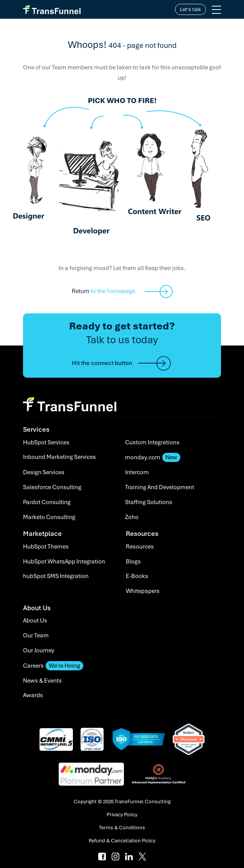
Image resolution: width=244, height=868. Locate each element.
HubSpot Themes (46, 547)
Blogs (133, 562)
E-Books (137, 576)
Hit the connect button (122, 363)
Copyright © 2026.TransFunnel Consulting (122, 802)
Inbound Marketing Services (59, 457)
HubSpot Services (46, 442)
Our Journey (39, 650)
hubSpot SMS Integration (56, 576)
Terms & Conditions (122, 828)
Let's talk (190, 9)
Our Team (36, 635)
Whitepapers (143, 591)
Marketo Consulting (49, 517)
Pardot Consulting (47, 502)
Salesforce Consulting (52, 487)
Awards (33, 695)
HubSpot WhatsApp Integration (64, 562)
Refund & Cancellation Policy (122, 841)
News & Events (42, 681)
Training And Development (160, 487)
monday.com (153, 457)
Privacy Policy (122, 815)
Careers (53, 666)
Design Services (44, 472)
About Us (35, 621)
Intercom (137, 472)
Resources (140, 547)
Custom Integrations (152, 442)
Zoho (132, 517)
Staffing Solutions (149, 502)
